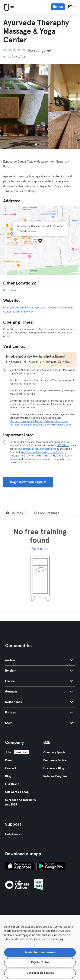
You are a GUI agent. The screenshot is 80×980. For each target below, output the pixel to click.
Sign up (58, 7)
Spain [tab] (39, 723)
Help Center (13, 834)
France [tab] (39, 681)
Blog (8, 776)
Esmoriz (14, 290)
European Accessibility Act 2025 (21, 802)
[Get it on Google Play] (51, 867)
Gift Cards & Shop (17, 792)
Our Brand (12, 784)
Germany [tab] (39, 692)
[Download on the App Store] (20, 867)
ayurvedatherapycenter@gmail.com (35, 449)
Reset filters (40, 549)
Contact (11, 768)
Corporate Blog (54, 768)
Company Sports (54, 753)
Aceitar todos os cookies (40, 952)
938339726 (63, 446)
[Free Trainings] (46, 513)
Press (9, 760)
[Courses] (15, 513)
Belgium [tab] (39, 671)
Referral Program (55, 776)
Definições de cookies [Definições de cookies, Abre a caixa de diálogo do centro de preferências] (40, 973)
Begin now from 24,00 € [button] (28, 482)
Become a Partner (55, 760)
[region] (40, 947)
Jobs (8, 753)
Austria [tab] (39, 660)
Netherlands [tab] (39, 702)
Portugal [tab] (39, 713)
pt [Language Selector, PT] (72, 7)
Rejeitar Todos (40, 963)
